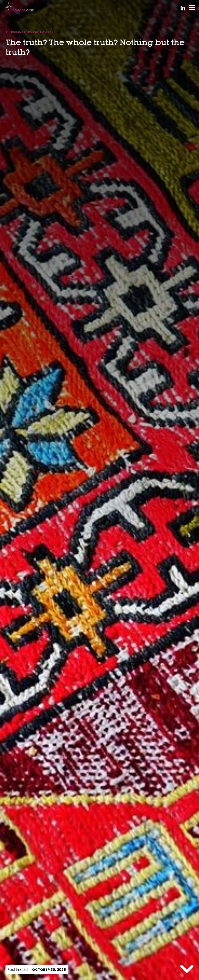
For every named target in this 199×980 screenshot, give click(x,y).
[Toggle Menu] (192, 7)
